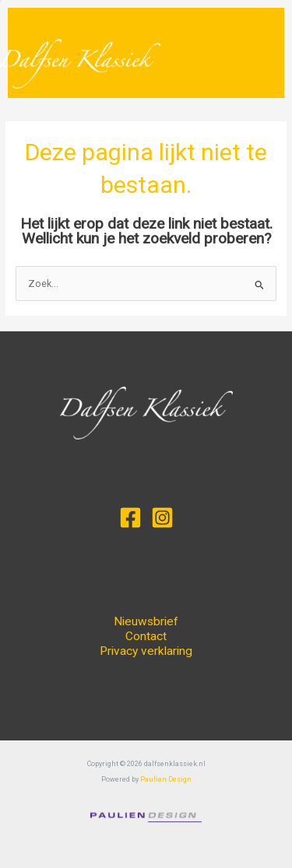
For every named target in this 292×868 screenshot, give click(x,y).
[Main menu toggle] (270, 60)
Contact (146, 636)
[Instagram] (162, 518)
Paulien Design (166, 779)
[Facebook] (130, 518)
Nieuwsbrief (146, 621)
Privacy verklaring (146, 651)
